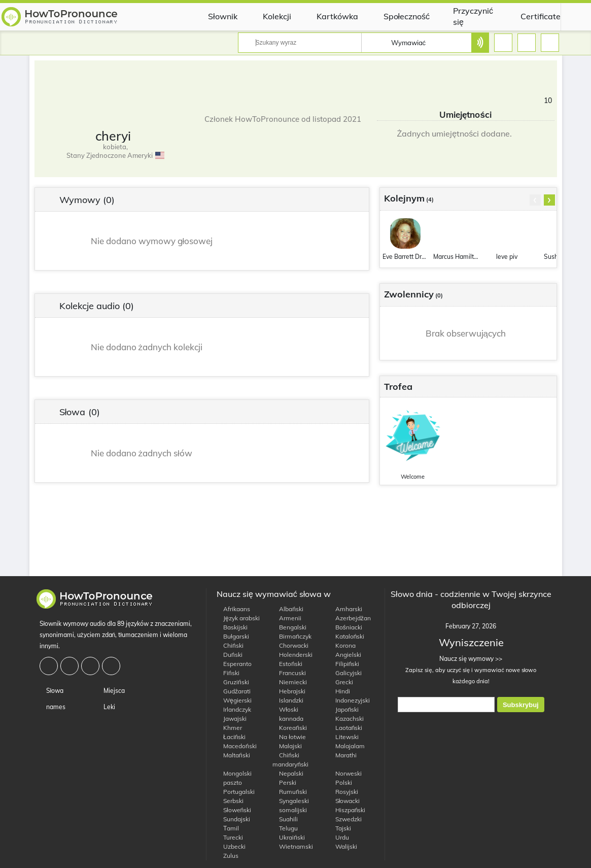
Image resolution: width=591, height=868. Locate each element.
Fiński (228, 673)
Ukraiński (289, 837)
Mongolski (234, 773)
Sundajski (233, 819)
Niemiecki (290, 682)
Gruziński (233, 682)
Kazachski (346, 719)
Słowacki (344, 801)
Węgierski (234, 700)
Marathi (343, 755)
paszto (229, 782)
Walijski (343, 846)
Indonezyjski (349, 700)
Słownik (215, 16)
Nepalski (288, 773)
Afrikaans (233, 609)
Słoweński (234, 810)
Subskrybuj (521, 705)
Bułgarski (233, 636)
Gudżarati (234, 691)
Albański (288, 609)
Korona (342, 645)
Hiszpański (347, 810)
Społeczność (399, 16)
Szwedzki (345, 819)
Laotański (346, 728)
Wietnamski (293, 846)
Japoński (344, 709)
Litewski (344, 737)
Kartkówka (330, 16)
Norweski (345, 773)
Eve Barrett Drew (405, 257)
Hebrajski (289, 691)
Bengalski (289, 627)
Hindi (339, 691)
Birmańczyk (292, 636)
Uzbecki (231, 846)
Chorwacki (290, 645)
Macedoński (237, 746)
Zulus (228, 856)
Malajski (287, 746)
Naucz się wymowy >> (471, 659)
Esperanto (234, 664)
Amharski (345, 609)
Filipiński (344, 664)
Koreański (290, 728)
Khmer (229, 728)
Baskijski (232, 627)
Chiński (230, 645)
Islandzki (288, 700)
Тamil (228, 828)
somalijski (290, 810)
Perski (284, 782)
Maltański (233, 755)
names (53, 707)
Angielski (345, 655)
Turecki (230, 837)
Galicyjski (345, 673)
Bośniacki (345, 627)
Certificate (533, 16)
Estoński (287, 664)
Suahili (285, 819)
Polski (340, 782)
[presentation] (535, 200)
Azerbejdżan (350, 618)
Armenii (287, 618)
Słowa (52, 691)
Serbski (230, 801)
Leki (106, 707)
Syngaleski (291, 801)
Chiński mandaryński (290, 760)
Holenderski (292, 655)
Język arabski (238, 618)
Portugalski (236, 792)
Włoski (285, 709)
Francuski (289, 673)
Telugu (285, 828)
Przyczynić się (466, 16)
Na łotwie (289, 737)
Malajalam (347, 746)
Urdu (339, 837)
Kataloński (347, 636)
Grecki (341, 682)
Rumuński (290, 792)
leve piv (507, 257)
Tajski (340, 828)
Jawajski (232, 719)
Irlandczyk (234, 709)
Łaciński (231, 737)
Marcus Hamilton (456, 257)
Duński (230, 655)
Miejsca (111, 691)
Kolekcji (269, 16)
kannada (288, 719)
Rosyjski (343, 792)
